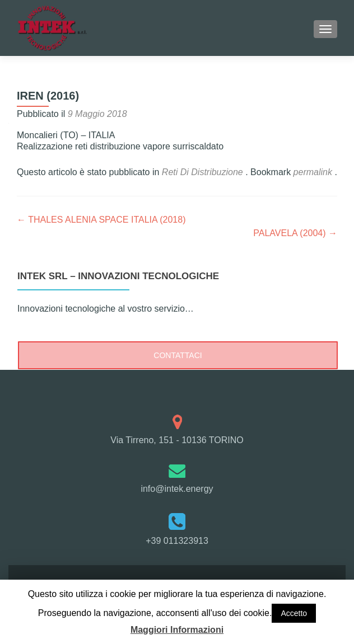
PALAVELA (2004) (295, 233)
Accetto (294, 613)
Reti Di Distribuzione (202, 172)
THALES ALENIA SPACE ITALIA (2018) (101, 220)
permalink (314, 172)
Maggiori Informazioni (177, 630)
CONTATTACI (178, 355)
